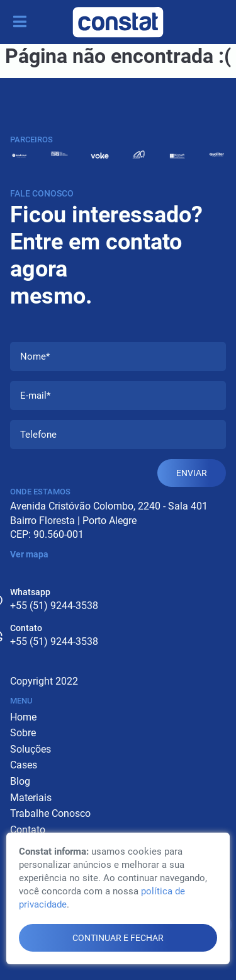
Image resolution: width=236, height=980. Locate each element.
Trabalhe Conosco (50, 813)
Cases (24, 765)
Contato (28, 830)
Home (23, 717)
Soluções (31, 749)
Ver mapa (29, 554)
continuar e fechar (118, 938)
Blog (20, 781)
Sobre (23, 733)
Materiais (31, 798)
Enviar (192, 473)
